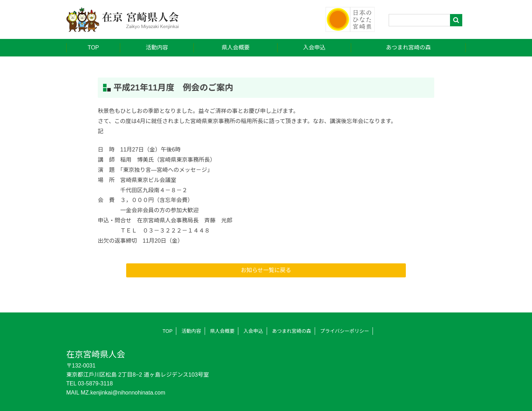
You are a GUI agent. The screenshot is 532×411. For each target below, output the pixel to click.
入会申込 (314, 48)
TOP (93, 48)
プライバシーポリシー (345, 331)
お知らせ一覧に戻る (266, 270)
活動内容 (157, 48)
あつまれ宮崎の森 (408, 48)
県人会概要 (236, 48)
